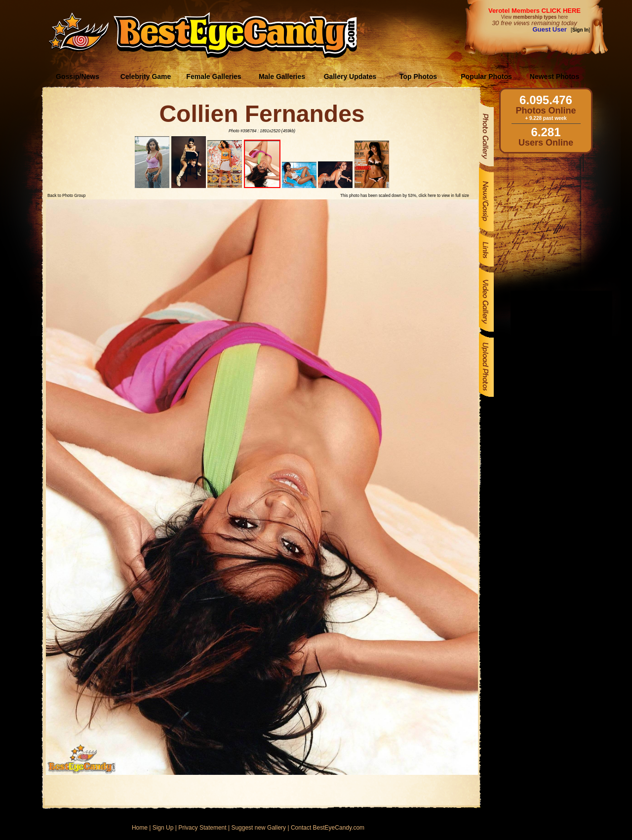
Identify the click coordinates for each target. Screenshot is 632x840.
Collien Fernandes (262, 114)
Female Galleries (214, 76)
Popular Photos (486, 76)
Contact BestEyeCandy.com (328, 828)
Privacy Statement (202, 828)
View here (534, 17)
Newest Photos (554, 76)
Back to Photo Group (66, 195)
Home (140, 828)
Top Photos (418, 76)
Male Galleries (282, 76)
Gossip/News (78, 76)
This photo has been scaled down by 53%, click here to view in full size (405, 195)
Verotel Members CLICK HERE (534, 11)
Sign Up (163, 828)
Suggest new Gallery (258, 828)
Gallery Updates (350, 76)
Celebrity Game (146, 76)
